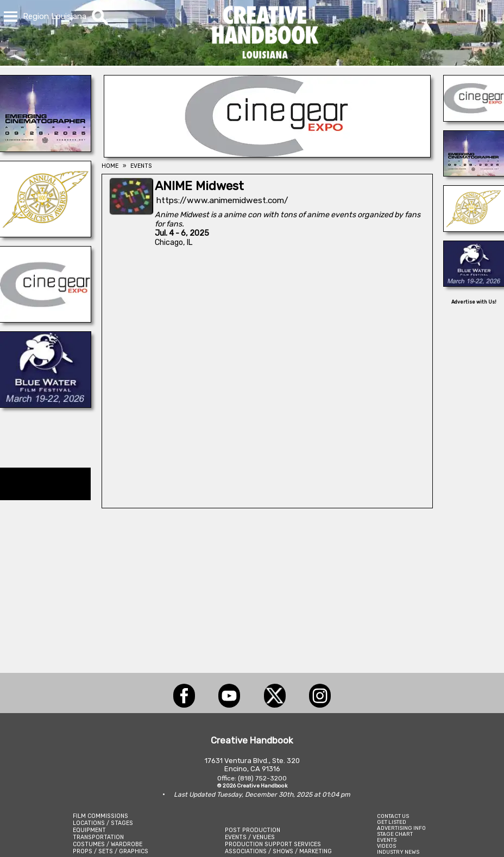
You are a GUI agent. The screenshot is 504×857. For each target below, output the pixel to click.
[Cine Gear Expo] (45, 319)
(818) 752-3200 (262, 778)
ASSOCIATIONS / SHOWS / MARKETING (278, 851)
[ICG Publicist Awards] (45, 234)
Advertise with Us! (474, 302)
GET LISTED (392, 822)
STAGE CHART (395, 834)
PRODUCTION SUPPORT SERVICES (273, 844)
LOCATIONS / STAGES (103, 823)
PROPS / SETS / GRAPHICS (111, 851)
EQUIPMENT (89, 830)
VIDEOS (386, 846)
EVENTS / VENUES (250, 837)
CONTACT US (393, 816)
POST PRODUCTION (253, 830)
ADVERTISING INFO (401, 828)
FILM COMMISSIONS (100, 816)
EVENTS (387, 840)
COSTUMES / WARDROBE (108, 844)
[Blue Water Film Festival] (45, 405)
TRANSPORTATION (98, 837)
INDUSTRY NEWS (398, 852)
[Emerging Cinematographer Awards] (45, 149)
